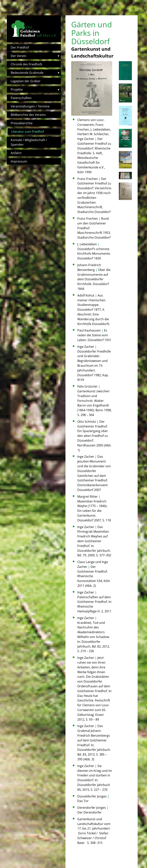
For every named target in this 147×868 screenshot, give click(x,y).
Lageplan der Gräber (26, 81)
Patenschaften (21, 98)
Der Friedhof (20, 47)
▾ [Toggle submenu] (59, 56)
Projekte (17, 89)
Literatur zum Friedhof (28, 132)
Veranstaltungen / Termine (30, 106)
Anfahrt (16, 153)
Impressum (19, 161)
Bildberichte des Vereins (28, 115)
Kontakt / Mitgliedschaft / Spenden (29, 142)
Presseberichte (22, 123)
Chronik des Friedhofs (27, 64)
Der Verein (18, 56)
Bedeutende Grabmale (27, 73)
